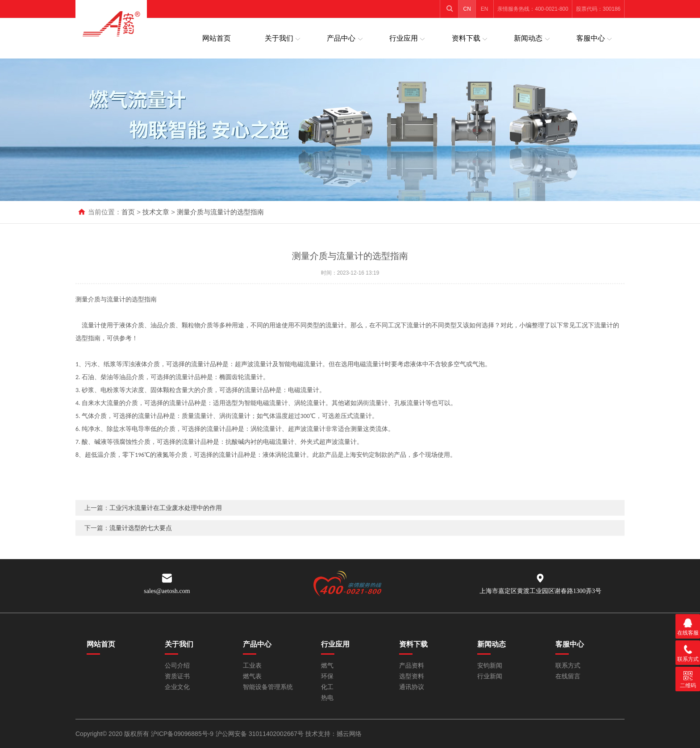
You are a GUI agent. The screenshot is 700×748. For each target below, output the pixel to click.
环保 (327, 676)
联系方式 (568, 666)
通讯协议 (412, 687)
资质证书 (177, 676)
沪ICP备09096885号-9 (182, 734)
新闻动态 (528, 38)
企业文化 (177, 687)
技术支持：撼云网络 (333, 734)
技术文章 (156, 212)
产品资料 (412, 666)
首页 (128, 212)
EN (485, 9)
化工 (327, 687)
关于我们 (279, 38)
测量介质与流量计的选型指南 (220, 212)
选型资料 (412, 676)
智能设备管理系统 (268, 687)
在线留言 (568, 676)
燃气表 (252, 676)
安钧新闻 (490, 666)
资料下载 (466, 38)
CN (467, 9)
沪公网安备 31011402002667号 (260, 734)
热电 (327, 698)
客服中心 (591, 38)
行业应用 (404, 38)
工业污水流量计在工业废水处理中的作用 (166, 519)
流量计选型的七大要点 (141, 539)
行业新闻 (490, 676)
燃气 (327, 666)
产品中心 (341, 38)
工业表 (252, 666)
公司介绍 (177, 666)
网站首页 (217, 38)
